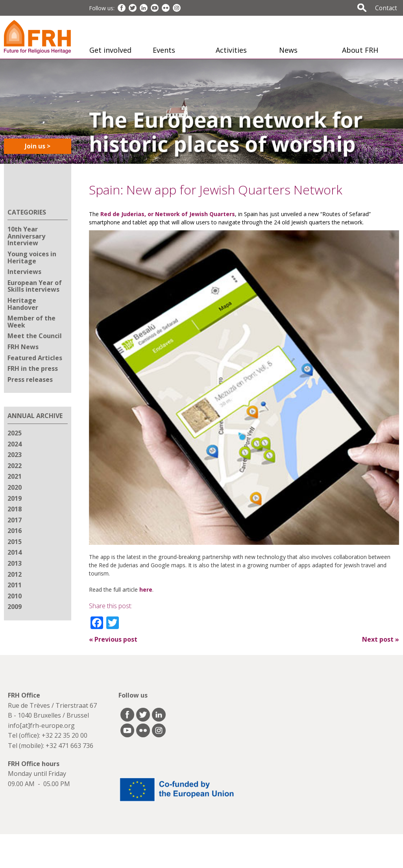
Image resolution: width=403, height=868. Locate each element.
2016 (15, 531)
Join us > (38, 146)
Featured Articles (35, 358)
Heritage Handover (23, 304)
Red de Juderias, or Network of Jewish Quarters (167, 214)
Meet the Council (35, 336)
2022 (15, 466)
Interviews (24, 272)
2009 (15, 607)
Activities (231, 50)
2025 (15, 433)
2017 (15, 520)
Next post (381, 639)
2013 (15, 563)
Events (164, 50)
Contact (386, 8)
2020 (15, 487)
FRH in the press (33, 368)
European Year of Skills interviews (35, 286)
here (145, 589)
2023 (15, 455)
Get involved (110, 50)
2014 (15, 552)
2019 (15, 498)
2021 (15, 476)
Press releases (30, 379)
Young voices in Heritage (32, 257)
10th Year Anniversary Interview (26, 236)
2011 (15, 585)
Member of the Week (31, 322)
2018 (15, 509)
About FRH (360, 50)
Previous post (113, 639)
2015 (15, 542)
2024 (15, 444)
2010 (15, 596)
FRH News (23, 347)
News (288, 50)
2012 (15, 574)
